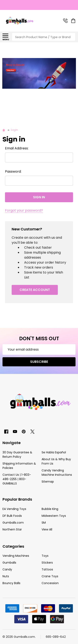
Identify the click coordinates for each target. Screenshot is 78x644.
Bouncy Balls (11, 583)
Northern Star (12, 529)
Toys (45, 556)
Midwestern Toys (54, 516)
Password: (13, 171)
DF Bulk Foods (12, 516)
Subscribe (39, 362)
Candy (7, 569)
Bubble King (50, 509)
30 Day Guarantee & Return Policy (17, 455)
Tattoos (47, 569)
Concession (50, 583)
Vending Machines (16, 556)
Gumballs (9, 563)
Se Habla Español (54, 452)
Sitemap (48, 482)
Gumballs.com (13, 523)
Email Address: (17, 148)
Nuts (6, 576)
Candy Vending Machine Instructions (57, 473)
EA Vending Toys (14, 509)
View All (47, 529)
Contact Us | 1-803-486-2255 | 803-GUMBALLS (17, 479)
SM (44, 523)
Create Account (35, 290)
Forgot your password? (24, 210)
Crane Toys (50, 576)
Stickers (47, 563)
